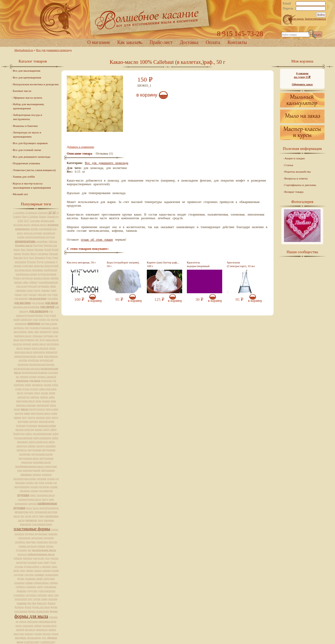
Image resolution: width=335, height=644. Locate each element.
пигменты (31, 520)
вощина (54, 278)
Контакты (237, 42)
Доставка (189, 42)
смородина (49, 578)
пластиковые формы (32, 529)
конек (40, 356)
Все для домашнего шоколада (54, 50)
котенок (24, 377)
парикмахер (21, 503)
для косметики (37, 298)
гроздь (37, 290)
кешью (27, 348)
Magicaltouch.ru (24, 50)
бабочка (53, 241)
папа (51, 499)
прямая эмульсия (28, 546)
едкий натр (27, 319)
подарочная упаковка (46, 534)
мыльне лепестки (25, 429)
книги (52, 348)
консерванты (51, 356)
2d (50, 212)
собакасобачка (41, 583)
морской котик (46, 421)
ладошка (29, 393)
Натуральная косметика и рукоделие (36, 84)
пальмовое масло (46, 495)
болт (32, 258)
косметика (23, 364)
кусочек (34, 389)
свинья (38, 570)
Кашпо (43, 216)
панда (45, 499)
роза (47, 558)
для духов (52, 294)
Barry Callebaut (30, 216)
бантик (30, 249)
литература (23, 397)
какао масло (52, 340)
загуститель (20, 332)
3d (54, 212)
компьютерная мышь (25, 356)
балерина (38, 245)
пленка (55, 529)
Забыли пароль (296, 19)
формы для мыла (31, 616)
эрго (44, 638)
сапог (54, 566)
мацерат (19, 413)
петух (35, 516)
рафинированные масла (41, 554)
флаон (28, 607)
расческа (22, 554)
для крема (52, 298)
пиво (42, 516)
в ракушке (28, 266)
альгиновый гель (48, 229)
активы (34, 229)
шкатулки (19, 634)
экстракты (21, 638)
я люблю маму (32, 642)
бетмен (26, 254)
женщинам (21, 323)
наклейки (51, 446)
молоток (40, 417)
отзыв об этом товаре (97, 240)
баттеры (39, 249)
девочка (45, 290)
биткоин (54, 254)
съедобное (31, 595)
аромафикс (42, 241)
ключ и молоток (40, 348)
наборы (32, 446)
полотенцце (24, 538)
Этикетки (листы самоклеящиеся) (34, 170)
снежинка (19, 583)
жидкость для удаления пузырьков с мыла (36, 328)
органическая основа (25, 479)
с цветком (45, 566)
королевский (46, 360)
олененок (47, 474)
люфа (52, 397)
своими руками (50, 570)
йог (37, 340)
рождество (39, 558)
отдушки (23, 495)
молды (32, 417)
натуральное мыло (29, 458)
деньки (18, 294)
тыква (44, 599)
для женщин (21, 298)
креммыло (37, 385)
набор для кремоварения (38, 434)
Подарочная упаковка (26, 163)
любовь (44, 397)
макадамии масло (25, 401)
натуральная (34, 450)
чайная (38, 626)
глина (53, 286)
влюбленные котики (26, 274)
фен (29, 603)
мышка (39, 429)
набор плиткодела (38, 442)
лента (37, 393)
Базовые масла (22, 91)
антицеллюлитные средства (40, 237)
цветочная (32, 621)
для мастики (22, 303)
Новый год (53, 216)
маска (53, 405)
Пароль (288, 8)
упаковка (21, 603)
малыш (46, 401)
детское (32, 294)
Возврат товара (294, 192)
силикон (39, 575)
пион (40, 520)
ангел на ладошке (33, 233)
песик (28, 516)
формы (54, 611)
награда (41, 446)
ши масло (30, 629)
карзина (27, 344)
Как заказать (130, 42)
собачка (54, 583)
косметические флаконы (35, 372)
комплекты (39, 352)
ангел (20, 233)
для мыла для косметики (26, 307)
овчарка (37, 474)
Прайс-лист (161, 42)
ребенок (18, 558)
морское (34, 421)
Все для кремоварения (27, 77)
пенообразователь (49, 508)
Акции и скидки (295, 158)
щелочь (47, 634)
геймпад (33, 282)
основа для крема (40, 487)
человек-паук (49, 626)
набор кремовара (42, 438)
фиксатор (42, 603)
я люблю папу (48, 642)
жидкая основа (49, 323)
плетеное (19, 534)
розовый (32, 562)
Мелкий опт (20, 194)
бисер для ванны (39, 254)
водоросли (27, 278)
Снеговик (35, 221)
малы (38, 401)
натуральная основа (42, 454)
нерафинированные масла (29, 466)
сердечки (19, 575)
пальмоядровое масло (30, 499)
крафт (28, 385)
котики (33, 377)
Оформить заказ (302, 84)
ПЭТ (26, 221)
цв (17, 621)
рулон (53, 562)
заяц (36, 332)
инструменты (27, 340)
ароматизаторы (25, 241)
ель (48, 319)
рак (29, 550)
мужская (21, 425)
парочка (32, 503)
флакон (52, 603)
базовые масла (24, 245)
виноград (39, 266)
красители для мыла (28, 380)
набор (46, 429)
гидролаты (43, 286)
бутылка (31, 262)
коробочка (33, 360)
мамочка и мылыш (26, 405)
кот (18, 377)
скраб (39, 578)
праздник (31, 542)
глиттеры (21, 290)
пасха (36, 508)
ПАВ (21, 221)
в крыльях (50, 262)
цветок (23, 621)
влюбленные (51, 270)
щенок (55, 634)
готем (30, 290)
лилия (52, 393)
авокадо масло (39, 225)
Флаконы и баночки (25, 126)
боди (26, 258)
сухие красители (46, 591)
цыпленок (28, 626)
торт (30, 599)
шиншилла (42, 629)
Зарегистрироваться (315, 19)
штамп (38, 634)
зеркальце (38, 336)
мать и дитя (52, 409)
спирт (40, 587)
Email (287, 3)
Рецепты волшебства (298, 172)
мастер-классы (37, 409)
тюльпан (53, 599)
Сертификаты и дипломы (300, 185)
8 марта (17, 216)
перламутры (21, 512)
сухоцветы (19, 595)
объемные (26, 474)
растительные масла (44, 550)
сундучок (32, 591)
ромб (46, 562)
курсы (26, 389)
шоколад (29, 634)
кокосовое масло (24, 352)
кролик (48, 385)
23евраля (43, 213)
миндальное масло (41, 413)
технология (21, 599)
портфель (20, 542)
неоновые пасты (42, 462)
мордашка (23, 421)
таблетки (42, 595)
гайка (25, 282)
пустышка (21, 550)
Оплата (213, 42)
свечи (16, 570)
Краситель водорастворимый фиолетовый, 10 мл (199, 266)
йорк (42, 340)
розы (40, 562)
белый (48, 249)
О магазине (99, 42)
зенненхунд (46, 332)
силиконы (30, 578)
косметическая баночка (42, 364)
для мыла (51, 303)
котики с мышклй (47, 377)
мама (53, 401)
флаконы (19, 607)
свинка (30, 570)
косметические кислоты (27, 368)
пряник (41, 546)
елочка (42, 319)
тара (56, 595)
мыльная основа (47, 425)
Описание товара (80, 154)
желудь (55, 319)
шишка (52, 629)
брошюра (40, 258)
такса (51, 595)
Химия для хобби (24, 177)
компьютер (51, 352)
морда (55, 417)
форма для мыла (41, 607)
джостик (42, 294)
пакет (33, 495)
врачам (18, 282)
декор (53, 290)
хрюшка (53, 617)
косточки (53, 372)
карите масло (39, 344)
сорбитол (21, 587)
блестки (18, 258)
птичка (50, 546)
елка (36, 319)
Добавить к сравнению (80, 147)
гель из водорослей (27, 286)
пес (23, 516)
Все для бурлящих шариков (30, 143)
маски (17, 409)
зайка (30, 332)
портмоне (49, 538)
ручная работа (32, 566)
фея (34, 603)
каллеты (18, 344)
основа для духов (35, 482)
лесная (44, 393)
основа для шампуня (41, 491)
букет (49, 258)
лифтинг (35, 397)
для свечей (47, 307)
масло (25, 409)
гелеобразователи (48, 282)
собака (29, 583)
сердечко (29, 575)
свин (22, 570)
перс (31, 512)
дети (25, 294)
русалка (19, 566)
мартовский (43, 405)
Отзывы (102, 154)
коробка (23, 360)
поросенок (37, 538)
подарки (29, 534)
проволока (42, 542)
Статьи (289, 165)
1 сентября (19, 213)
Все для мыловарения (27, 71)
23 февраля (31, 213)
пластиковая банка (42, 524)
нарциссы (22, 450)
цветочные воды (48, 621)
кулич (19, 389)
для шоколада (39, 311)
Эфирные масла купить (28, 98)
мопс (48, 417)
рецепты (28, 558)
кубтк (55, 385)
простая (53, 542)
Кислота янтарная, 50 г (81, 262)
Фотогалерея (302, 202)
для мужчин (38, 303)
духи (46, 315)
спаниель (31, 587)
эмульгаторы (34, 638)
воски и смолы (41, 278)
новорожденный (32, 470)
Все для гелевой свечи (27, 150)
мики (27, 413)
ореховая (41, 479)
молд (25, 417)
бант (23, 249)
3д (58, 213)
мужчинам (32, 425)
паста (29, 508)
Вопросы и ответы (296, 178)
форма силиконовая (39, 611)
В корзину (147, 95)
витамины (38, 270)
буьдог (40, 262)
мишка (18, 417)
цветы (19, 626)
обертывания (48, 470)
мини (54, 413)
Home (167, 19)
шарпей (20, 629)
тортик (37, 599)
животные (34, 323)
